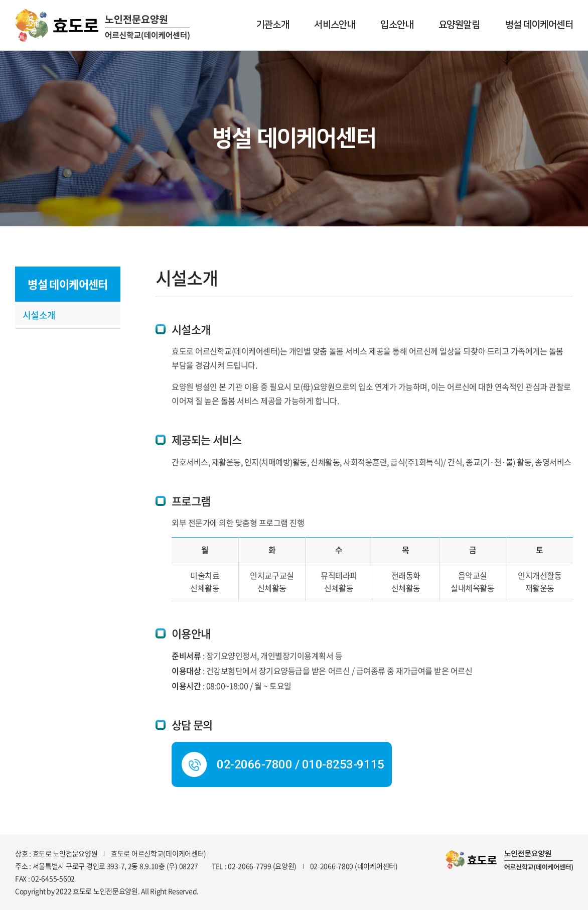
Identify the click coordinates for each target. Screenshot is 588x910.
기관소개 (272, 25)
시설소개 (39, 315)
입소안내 (397, 25)
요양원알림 (459, 25)
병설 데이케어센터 (539, 25)
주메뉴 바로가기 (0, 0)
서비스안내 (335, 25)
